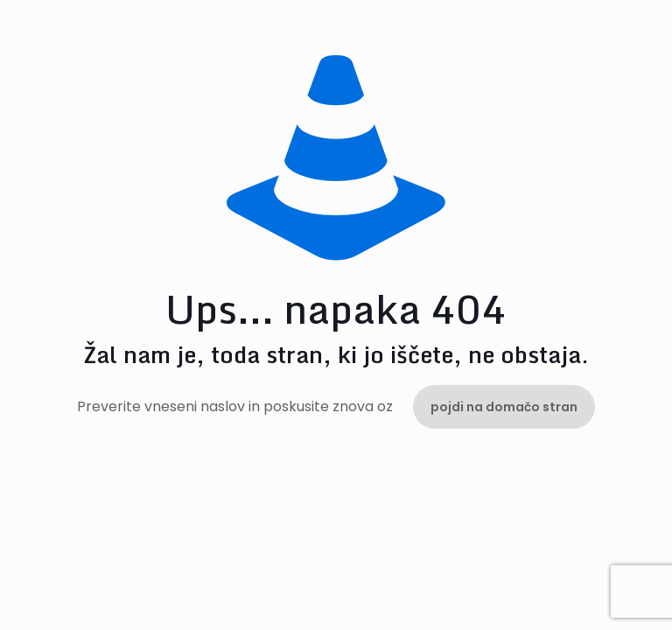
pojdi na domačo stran (504, 407)
